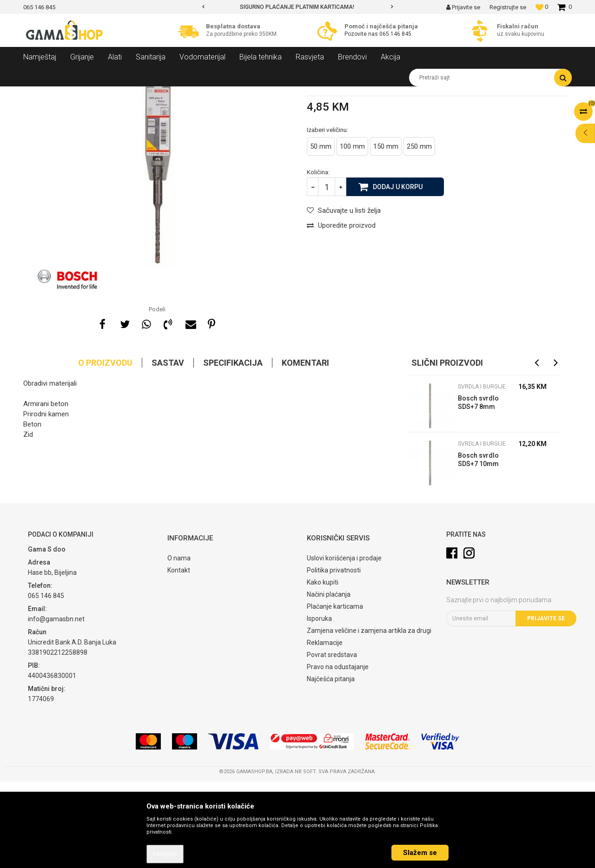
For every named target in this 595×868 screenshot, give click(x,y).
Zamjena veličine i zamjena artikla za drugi (369, 717)
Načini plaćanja (329, 681)
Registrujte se (508, 7)
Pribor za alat (132, 93)
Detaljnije (165, 854)
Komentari (305, 449)
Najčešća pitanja (331, 765)
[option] (297, 7)
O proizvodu (105, 449)
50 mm (321, 233)
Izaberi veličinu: (327, 216)
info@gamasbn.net (56, 705)
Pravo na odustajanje (338, 753)
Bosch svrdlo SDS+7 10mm (478, 546)
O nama (179, 644)
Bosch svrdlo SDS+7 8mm (478, 489)
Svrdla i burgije (177, 93)
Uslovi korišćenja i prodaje (344, 644)
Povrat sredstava (332, 741)
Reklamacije (325, 729)
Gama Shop (38, 93)
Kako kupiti (323, 669)
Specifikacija (233, 449)
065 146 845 (395, 34)
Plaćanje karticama (335, 693)
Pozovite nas (362, 34)
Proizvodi (74, 93)
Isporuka (319, 705)
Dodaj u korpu (398, 273)
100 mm (352, 233)
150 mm (386, 233)
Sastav (168, 449)
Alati (101, 93)
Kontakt (179, 657)
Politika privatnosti (334, 657)
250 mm (419, 233)
